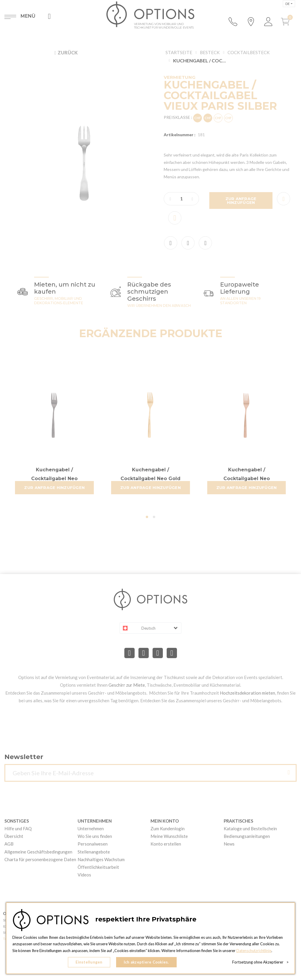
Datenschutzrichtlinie (254, 951)
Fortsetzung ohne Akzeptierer (260, 962)
